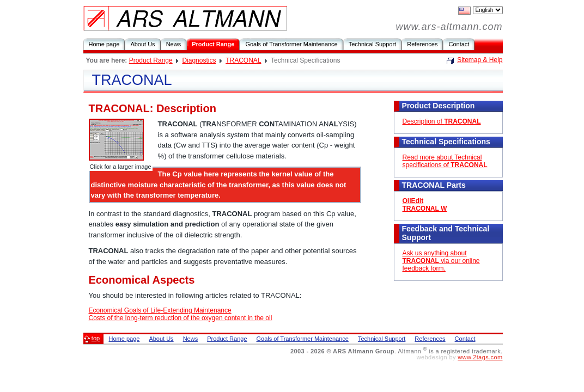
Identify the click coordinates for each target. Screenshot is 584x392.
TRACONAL (243, 60)
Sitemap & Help (480, 60)
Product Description (439, 106)
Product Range (213, 44)
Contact (459, 44)
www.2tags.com (480, 357)
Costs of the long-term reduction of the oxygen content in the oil (181, 318)
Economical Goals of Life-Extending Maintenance (160, 310)
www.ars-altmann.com (449, 27)
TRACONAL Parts (434, 185)
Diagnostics (199, 60)
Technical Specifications (446, 142)
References (422, 44)
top (96, 338)
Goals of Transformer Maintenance (291, 44)
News (174, 44)
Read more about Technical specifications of (445, 161)
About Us (142, 44)
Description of (442, 121)
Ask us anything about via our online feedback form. (441, 261)
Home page (104, 44)
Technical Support (372, 44)
